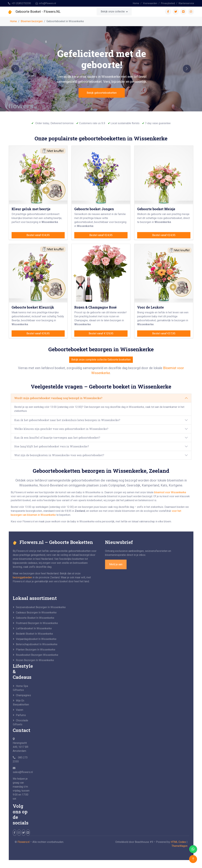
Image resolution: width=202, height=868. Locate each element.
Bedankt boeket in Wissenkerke (34, 634)
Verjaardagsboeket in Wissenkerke (36, 639)
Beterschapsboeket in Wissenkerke (37, 644)
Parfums (21, 715)
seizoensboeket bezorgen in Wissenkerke (41, 607)
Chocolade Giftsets (21, 722)
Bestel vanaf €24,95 (101, 235)
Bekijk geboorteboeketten (102, 93)
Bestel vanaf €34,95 (38, 235)
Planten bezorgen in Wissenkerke (36, 650)
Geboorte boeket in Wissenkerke (35, 618)
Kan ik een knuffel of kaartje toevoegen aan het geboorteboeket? (57, 438)
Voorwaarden (150, 3)
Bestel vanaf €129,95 (101, 333)
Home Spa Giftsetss (20, 688)
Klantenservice (186, 3)
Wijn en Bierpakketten (21, 703)
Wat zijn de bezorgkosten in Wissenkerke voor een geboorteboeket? (59, 455)
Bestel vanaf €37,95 (164, 333)
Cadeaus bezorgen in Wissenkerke (36, 613)
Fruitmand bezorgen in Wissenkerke (37, 623)
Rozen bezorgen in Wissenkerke (35, 660)
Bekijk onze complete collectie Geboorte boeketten (101, 360)
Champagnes (23, 695)
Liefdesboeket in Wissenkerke (34, 628)
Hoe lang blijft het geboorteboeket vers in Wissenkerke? (52, 446)
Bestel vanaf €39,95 (38, 333)
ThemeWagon (180, 846)
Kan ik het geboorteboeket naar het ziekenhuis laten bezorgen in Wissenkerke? (67, 420)
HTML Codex (178, 842)
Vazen (20, 710)
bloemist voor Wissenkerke (170, 492)
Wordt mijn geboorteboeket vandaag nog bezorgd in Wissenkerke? (58, 398)
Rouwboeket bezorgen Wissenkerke (37, 655)
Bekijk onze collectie (113, 12)
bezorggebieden (22, 577)
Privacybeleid (168, 3)
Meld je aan (116, 564)
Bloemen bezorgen (32, 21)
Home (136, 3)
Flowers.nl (23, 842)
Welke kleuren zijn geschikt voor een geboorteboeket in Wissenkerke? (61, 429)
